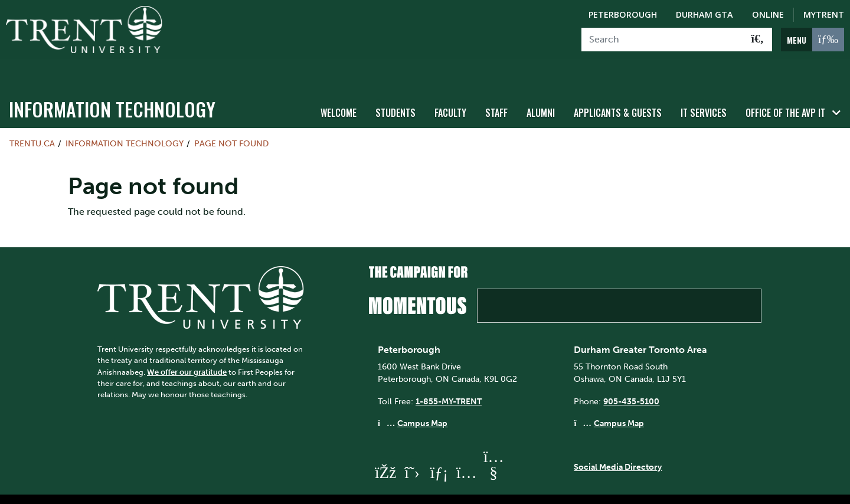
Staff (496, 90)
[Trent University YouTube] (493, 451)
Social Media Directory (618, 444)
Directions (295, 488)
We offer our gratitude (187, 350)
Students (395, 90)
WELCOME (339, 90)
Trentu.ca (32, 122)
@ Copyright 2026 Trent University (560, 488)
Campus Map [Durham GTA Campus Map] (619, 401)
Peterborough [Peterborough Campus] (623, 14)
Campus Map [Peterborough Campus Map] (422, 401)
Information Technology (112, 87)
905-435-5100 (631, 379)
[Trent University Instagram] (466, 451)
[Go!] (758, 40)
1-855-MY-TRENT (449, 379)
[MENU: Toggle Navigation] (813, 40)
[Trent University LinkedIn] (439, 451)
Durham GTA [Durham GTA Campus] (704, 14)
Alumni (541, 90)
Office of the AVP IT (785, 90)
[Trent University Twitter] (412, 451)
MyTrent (824, 14)
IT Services (704, 90)
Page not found (231, 122)
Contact (241, 488)
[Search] (663, 40)
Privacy (463, 488)
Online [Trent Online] (768, 14)
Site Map (349, 488)
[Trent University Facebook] (385, 451)
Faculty (450, 90)
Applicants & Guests (618, 90)
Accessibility (407, 488)
